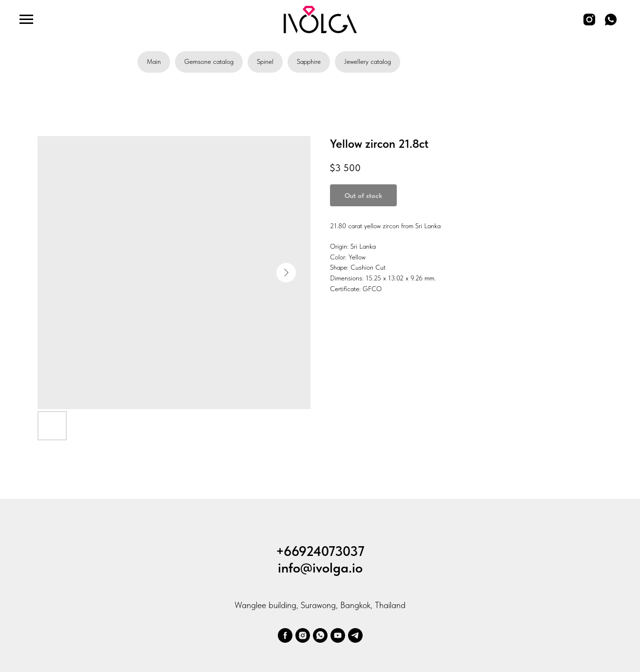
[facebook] (285, 635)
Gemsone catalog (209, 61)
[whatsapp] (611, 24)
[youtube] (338, 635)
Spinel (265, 61)
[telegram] (355, 635)
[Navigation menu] (26, 20)
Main (154, 61)
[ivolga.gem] (303, 635)
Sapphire (309, 61)
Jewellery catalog (368, 61)
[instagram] (589, 24)
